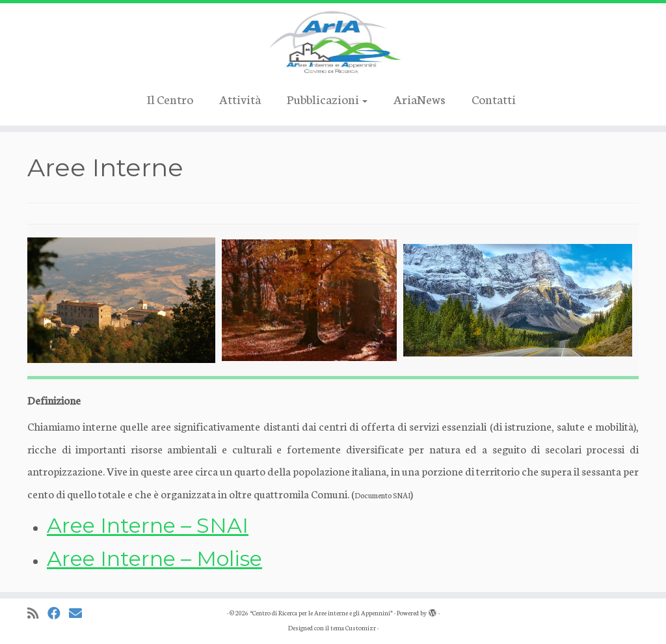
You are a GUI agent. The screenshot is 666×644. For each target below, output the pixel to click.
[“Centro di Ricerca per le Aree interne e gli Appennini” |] (333, 42)
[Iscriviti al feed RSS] (37, 613)
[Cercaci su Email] (80, 613)
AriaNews (420, 99)
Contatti (494, 99)
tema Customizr (353, 628)
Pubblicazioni (327, 99)
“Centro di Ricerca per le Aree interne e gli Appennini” (321, 613)
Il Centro (170, 99)
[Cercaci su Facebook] (58, 613)
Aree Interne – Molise (154, 558)
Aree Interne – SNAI (148, 525)
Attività (240, 99)
